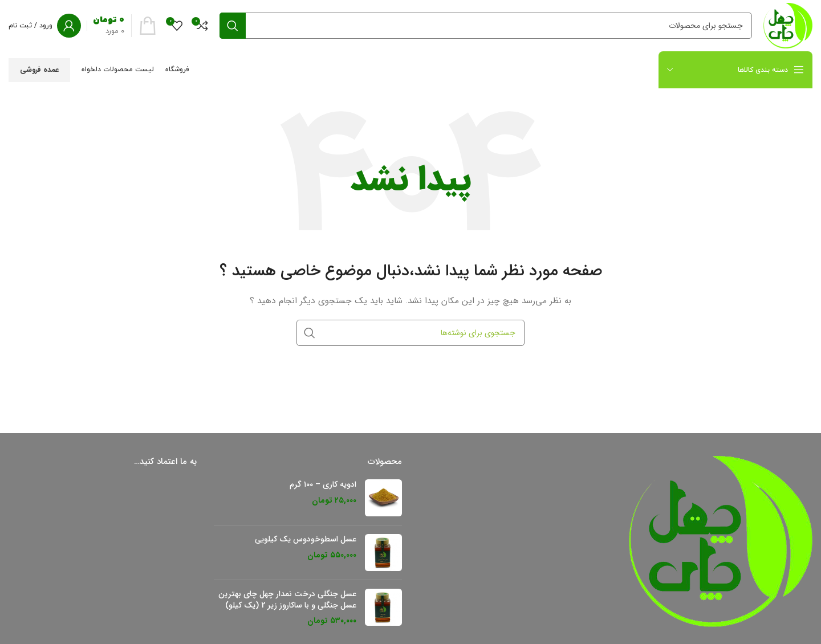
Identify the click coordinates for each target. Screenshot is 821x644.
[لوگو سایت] (788, 25)
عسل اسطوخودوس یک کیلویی (306, 540)
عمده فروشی (39, 70)
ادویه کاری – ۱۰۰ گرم (323, 485)
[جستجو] (486, 26)
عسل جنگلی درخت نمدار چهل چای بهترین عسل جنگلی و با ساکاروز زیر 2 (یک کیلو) (287, 600)
